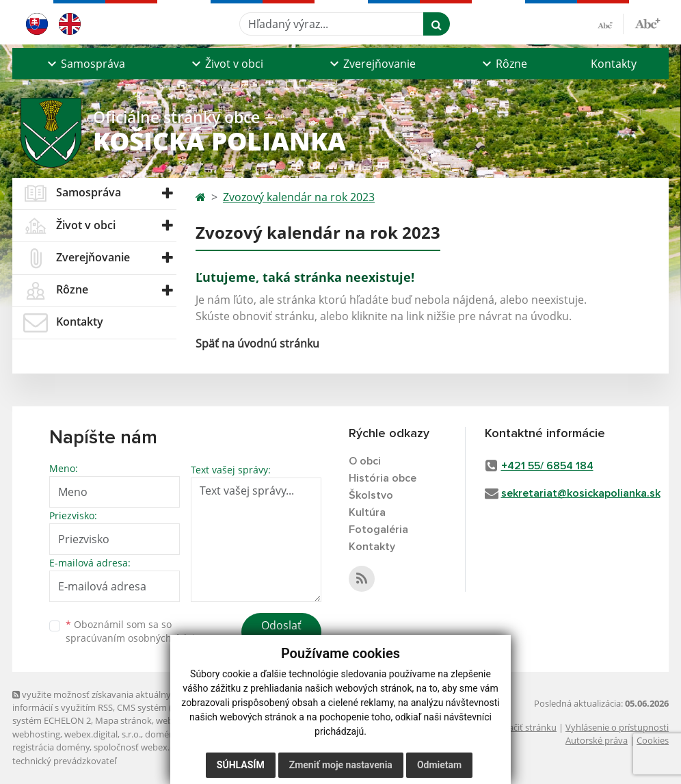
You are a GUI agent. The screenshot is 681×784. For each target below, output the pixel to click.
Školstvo (371, 495)
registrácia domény (51, 747)
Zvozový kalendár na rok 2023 (299, 197)
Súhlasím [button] (241, 765)
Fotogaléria (378, 530)
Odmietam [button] (439, 765)
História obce (383, 478)
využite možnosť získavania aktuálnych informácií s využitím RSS (96, 701)
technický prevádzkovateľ (64, 761)
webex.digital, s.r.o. (103, 734)
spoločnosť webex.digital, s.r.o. (156, 747)
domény (162, 734)
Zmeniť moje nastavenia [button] (341, 765)
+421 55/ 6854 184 (547, 466)
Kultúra (367, 512)
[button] (84, 64)
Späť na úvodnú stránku (257, 343)
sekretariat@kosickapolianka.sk (581, 493)
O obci (365, 461)
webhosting (36, 734)
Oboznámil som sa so (135, 631)
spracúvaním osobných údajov (135, 638)
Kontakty (614, 64)
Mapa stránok (123, 720)
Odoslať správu (281, 633)
